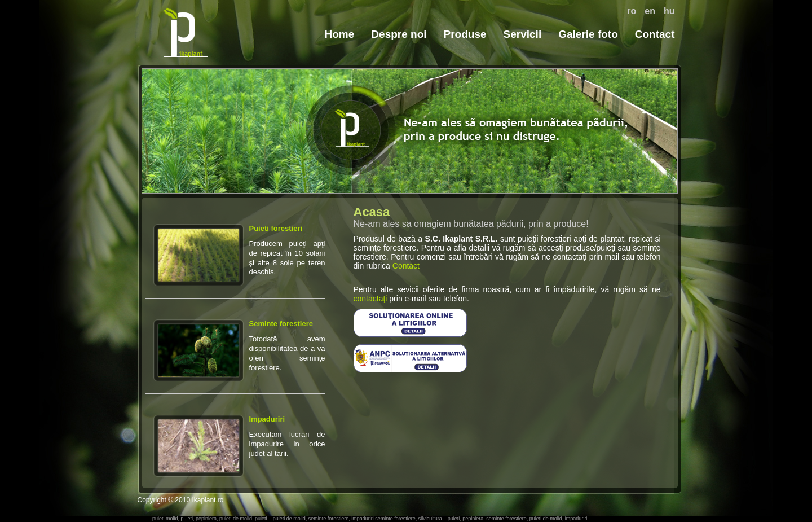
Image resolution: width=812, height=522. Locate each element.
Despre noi (399, 34)
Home (340, 34)
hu (669, 11)
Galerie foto (588, 34)
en (650, 11)
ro (632, 11)
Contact (655, 34)
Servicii (523, 34)
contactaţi (370, 299)
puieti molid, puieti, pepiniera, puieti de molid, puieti (210, 519)
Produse (465, 34)
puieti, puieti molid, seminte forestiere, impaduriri (186, 32)
